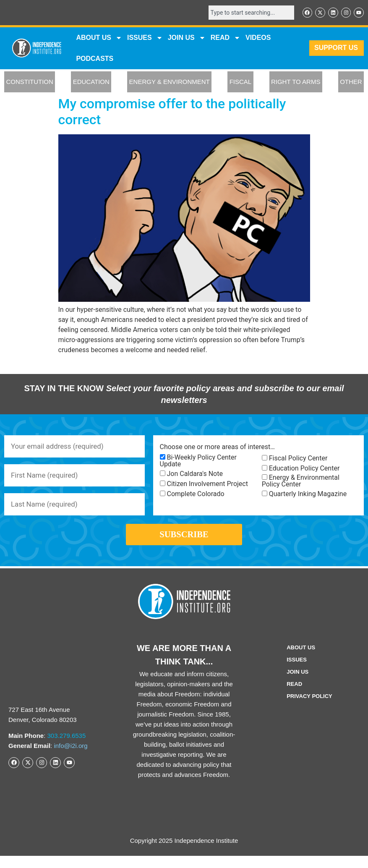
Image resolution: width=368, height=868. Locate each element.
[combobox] (246, 13)
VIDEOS (258, 38)
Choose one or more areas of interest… (217, 448)
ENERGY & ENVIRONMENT (170, 83)
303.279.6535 (67, 748)
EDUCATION (91, 83)
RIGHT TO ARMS (296, 83)
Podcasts (95, 59)
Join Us (298, 684)
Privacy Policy (309, 708)
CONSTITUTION (30, 83)
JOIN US (187, 39)
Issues (145, 39)
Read (294, 696)
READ (226, 39)
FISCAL (241, 83)
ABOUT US (99, 39)
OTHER (351, 83)
